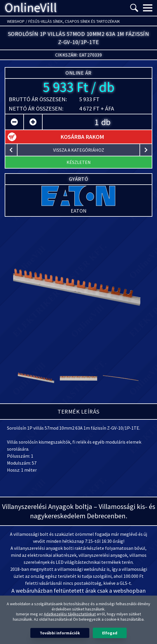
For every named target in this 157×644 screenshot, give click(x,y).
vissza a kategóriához (79, 150)
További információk (60, 633)
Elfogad (110, 633)
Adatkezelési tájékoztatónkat (70, 614)
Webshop (16, 21)
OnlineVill (31, 8)
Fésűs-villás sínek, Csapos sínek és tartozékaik (74, 21)
